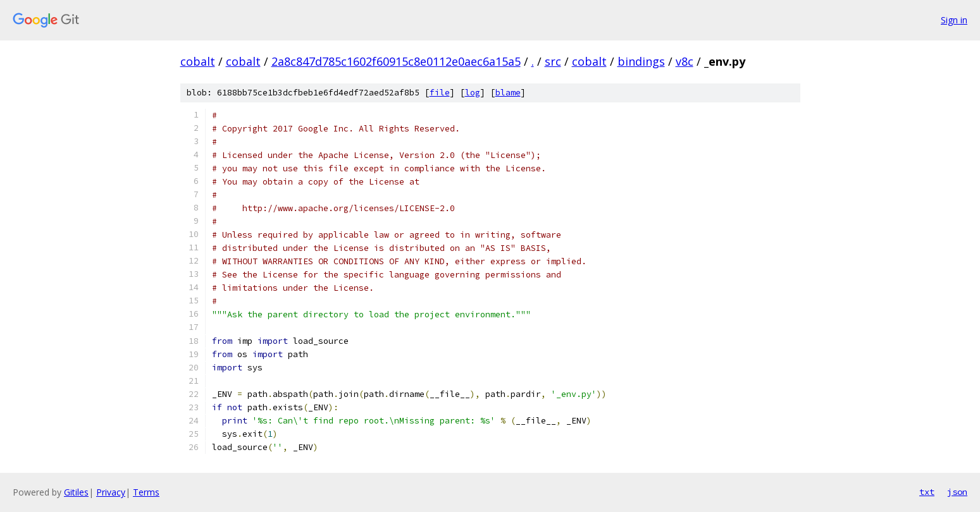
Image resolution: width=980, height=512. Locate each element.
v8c (685, 61)
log (473, 93)
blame (508, 93)
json (957, 492)
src (553, 61)
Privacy (111, 492)
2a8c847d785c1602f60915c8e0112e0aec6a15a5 (396, 61)
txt (927, 492)
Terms (146, 492)
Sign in (954, 20)
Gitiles (76, 492)
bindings (641, 61)
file (440, 93)
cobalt (198, 61)
